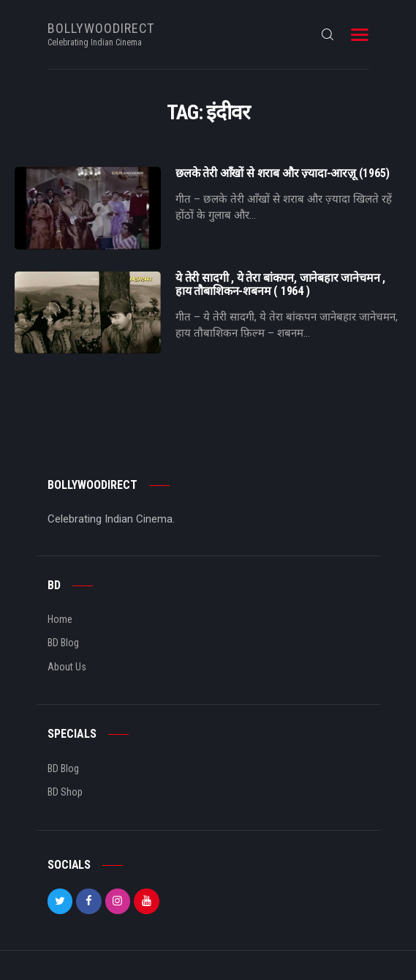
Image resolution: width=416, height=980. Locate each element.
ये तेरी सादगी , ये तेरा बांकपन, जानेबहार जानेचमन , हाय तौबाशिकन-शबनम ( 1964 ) (280, 285)
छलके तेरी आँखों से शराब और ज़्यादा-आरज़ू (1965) (282, 173)
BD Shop (65, 792)
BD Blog (63, 643)
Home (60, 619)
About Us (67, 667)
